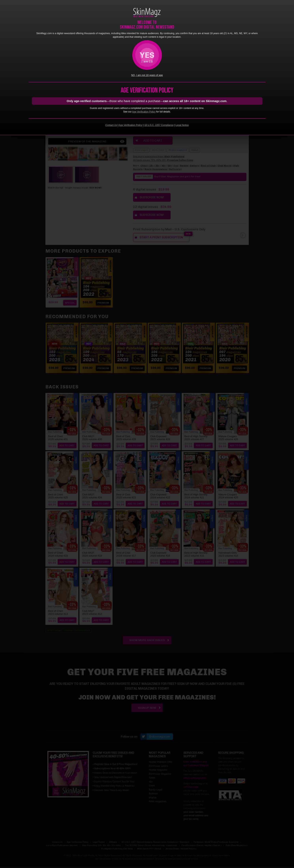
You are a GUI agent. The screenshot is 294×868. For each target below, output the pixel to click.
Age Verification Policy (144, 112)
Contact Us (111, 125)
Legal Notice (182, 125)
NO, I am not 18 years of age (147, 75)
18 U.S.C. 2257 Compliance (159, 125)
